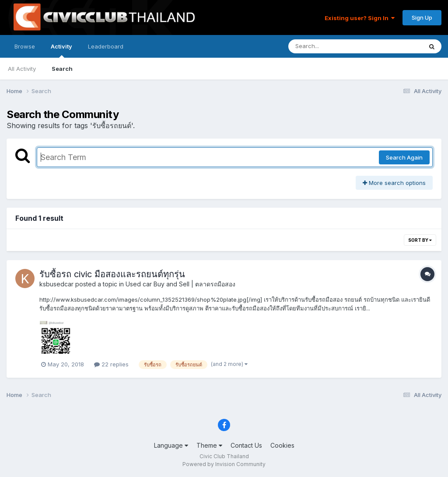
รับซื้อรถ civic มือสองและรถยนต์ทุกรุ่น (112, 274)
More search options (394, 183)
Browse (25, 46)
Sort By (420, 240)
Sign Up (422, 17)
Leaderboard (106, 46)
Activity (61, 50)
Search (62, 69)
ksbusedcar (56, 284)
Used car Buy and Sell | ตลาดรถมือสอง (180, 284)
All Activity (22, 69)
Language (171, 445)
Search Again (404, 157)
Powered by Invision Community (224, 464)
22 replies (111, 364)
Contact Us (246, 445)
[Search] (331, 46)
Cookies (282, 445)
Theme (209, 445)
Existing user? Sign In (360, 18)
